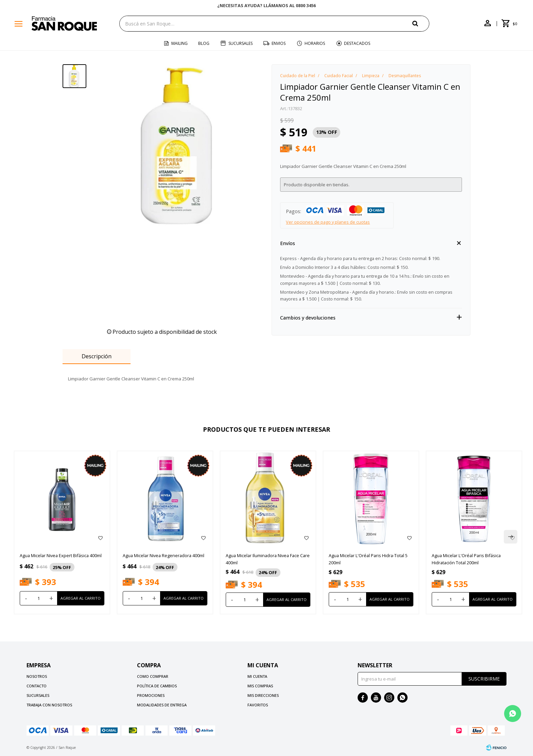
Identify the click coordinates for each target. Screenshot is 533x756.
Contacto (37, 686)
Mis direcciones (263, 695)
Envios (279, 43)
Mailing (179, 43)
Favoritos (258, 705)
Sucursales (240, 43)
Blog (204, 43)
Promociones (151, 695)
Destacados (357, 43)
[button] (421, 23)
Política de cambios (157, 686)
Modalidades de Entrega (162, 705)
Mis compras (260, 686)
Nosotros (37, 676)
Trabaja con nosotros (49, 705)
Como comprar (153, 676)
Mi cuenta (257, 676)
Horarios (315, 43)
